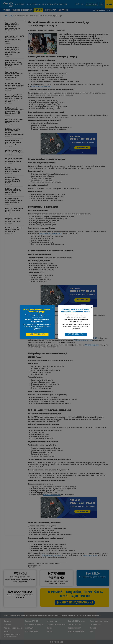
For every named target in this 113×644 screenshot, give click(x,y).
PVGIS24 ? (7, 624)
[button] (51, 10)
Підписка (7, 631)
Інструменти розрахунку (34, 624)
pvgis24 (109, 4)
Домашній (7, 621)
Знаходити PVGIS (75, 624)
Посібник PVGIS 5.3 (32, 621)
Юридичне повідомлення (56, 624)
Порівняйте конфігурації (99, 621)
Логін (102, 4)
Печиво (49, 628)
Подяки (49, 631)
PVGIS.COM (29, 628)
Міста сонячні (52, 621)
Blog (11, 16)
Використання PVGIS (76, 631)
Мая (91, 631)
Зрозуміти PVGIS (74, 628)
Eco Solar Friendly (31, 631)
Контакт (93, 628)
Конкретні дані (95, 624)
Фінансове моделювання (75, 602)
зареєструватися (91, 4)
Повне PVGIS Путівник (76, 621)
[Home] (6, 16)
